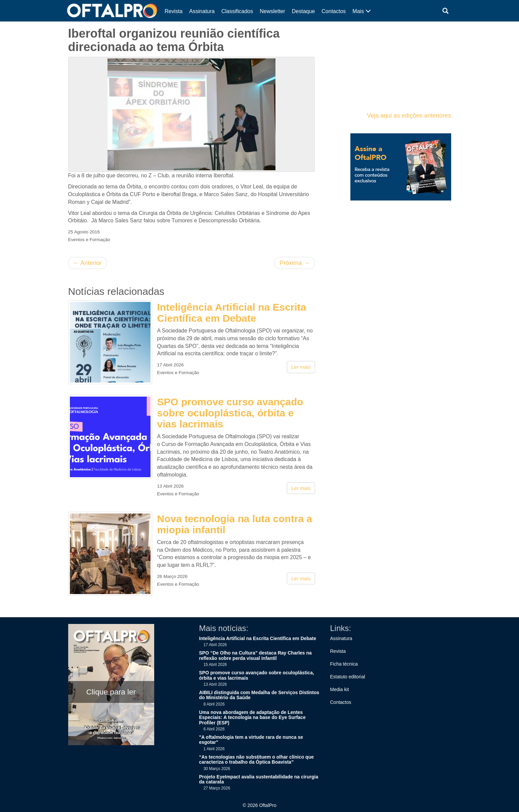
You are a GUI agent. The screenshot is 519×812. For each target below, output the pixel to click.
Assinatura (202, 11)
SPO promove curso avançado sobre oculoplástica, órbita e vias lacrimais (230, 413)
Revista (174, 11)
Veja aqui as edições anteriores (409, 116)
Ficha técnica (344, 664)
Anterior (88, 263)
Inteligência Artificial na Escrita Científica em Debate (232, 313)
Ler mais (301, 367)
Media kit (340, 689)
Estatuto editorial (348, 677)
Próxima (294, 263)
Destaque (304, 11)
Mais (361, 11)
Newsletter (272, 11)
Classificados (237, 11)
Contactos (334, 11)
